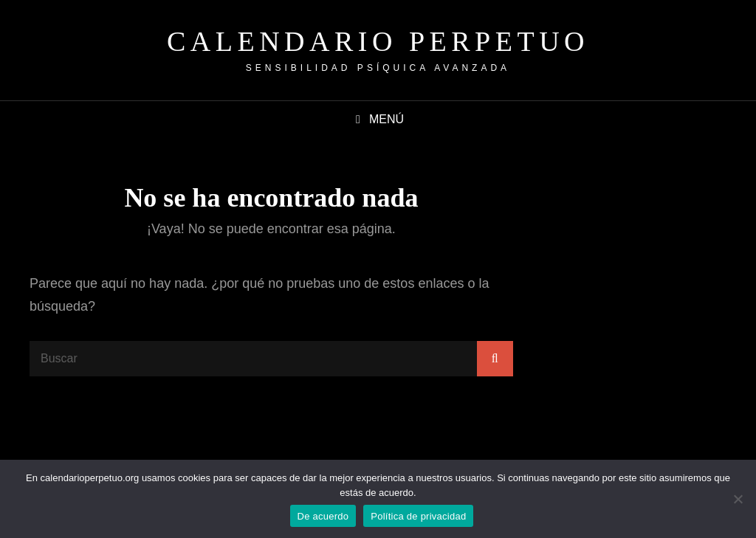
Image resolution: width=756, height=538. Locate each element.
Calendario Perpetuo (378, 41)
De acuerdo (323, 516)
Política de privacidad (418, 516)
